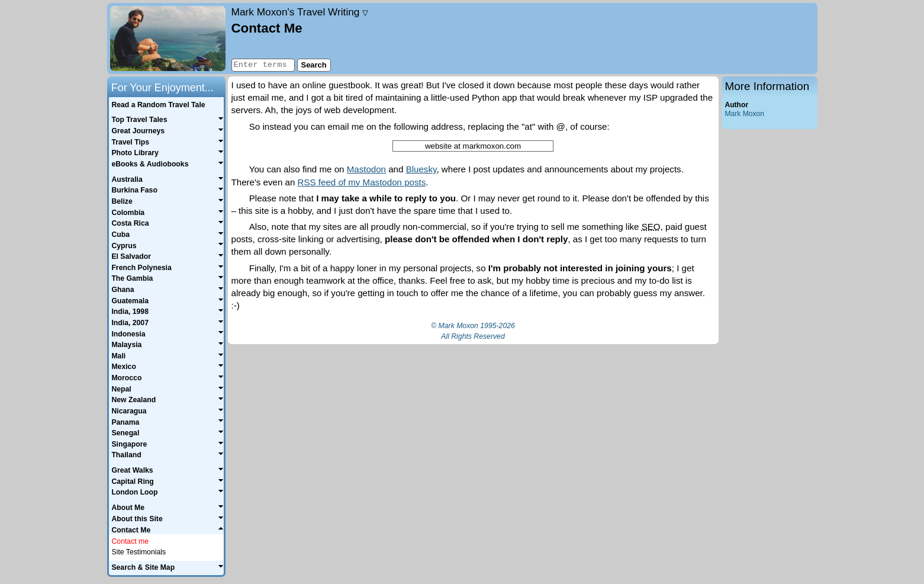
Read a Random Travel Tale (158, 105)
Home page (168, 38)
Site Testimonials (139, 552)
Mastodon (366, 169)
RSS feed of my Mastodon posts (362, 182)
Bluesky (421, 169)
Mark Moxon (745, 114)
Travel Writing (300, 12)
